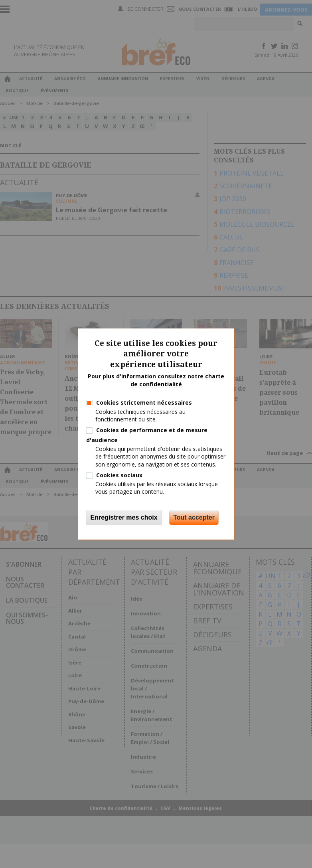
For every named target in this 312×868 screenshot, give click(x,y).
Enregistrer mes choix (124, 517)
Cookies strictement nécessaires (144, 402)
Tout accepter (194, 517)
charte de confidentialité (178, 380)
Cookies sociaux (119, 475)
